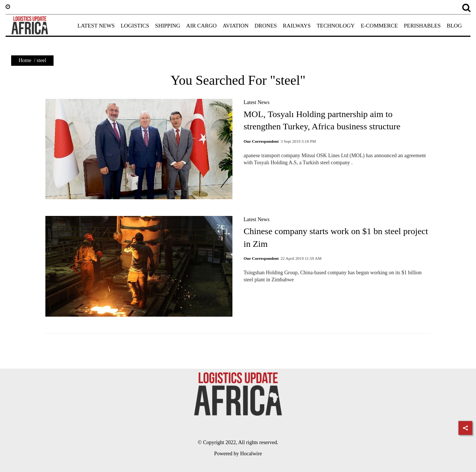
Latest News (257, 102)
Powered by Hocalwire (238, 454)
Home (25, 60)
